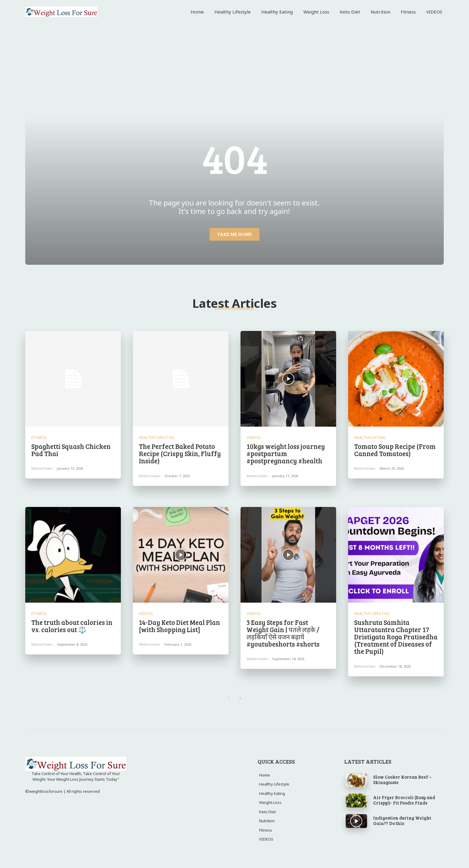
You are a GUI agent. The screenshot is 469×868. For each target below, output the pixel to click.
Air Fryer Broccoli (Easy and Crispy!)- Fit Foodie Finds (404, 800)
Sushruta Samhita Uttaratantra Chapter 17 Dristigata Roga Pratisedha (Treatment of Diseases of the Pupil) (396, 637)
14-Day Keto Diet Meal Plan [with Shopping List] (179, 626)
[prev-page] (229, 698)
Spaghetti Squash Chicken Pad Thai (71, 450)
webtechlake (42, 468)
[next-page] (240, 698)
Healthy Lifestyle (157, 438)
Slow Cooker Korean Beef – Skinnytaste (402, 780)
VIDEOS (254, 438)
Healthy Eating (370, 438)
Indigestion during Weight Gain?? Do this (402, 820)
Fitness (39, 438)
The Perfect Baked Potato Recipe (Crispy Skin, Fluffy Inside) (180, 453)
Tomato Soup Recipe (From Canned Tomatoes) (395, 450)
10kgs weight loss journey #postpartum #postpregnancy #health (286, 453)
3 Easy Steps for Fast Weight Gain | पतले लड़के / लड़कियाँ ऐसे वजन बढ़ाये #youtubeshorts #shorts (283, 633)
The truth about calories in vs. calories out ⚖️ (72, 626)
